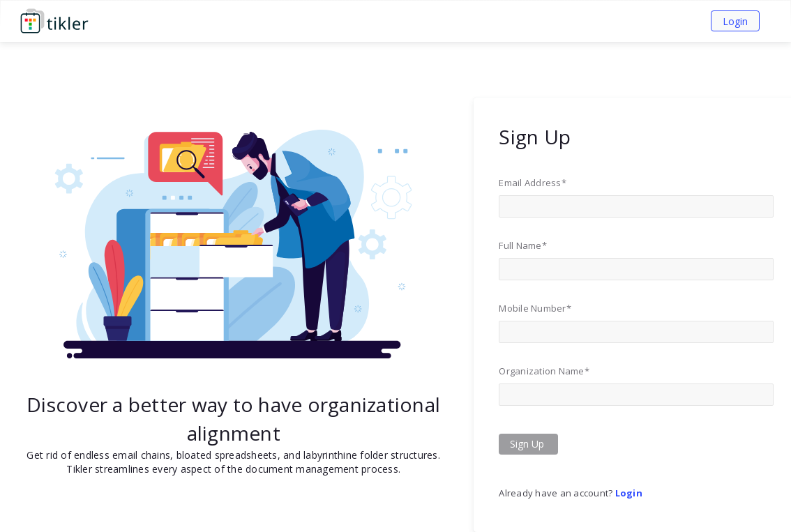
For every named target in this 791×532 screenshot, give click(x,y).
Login (735, 21)
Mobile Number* (535, 308)
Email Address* (533, 183)
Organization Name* (544, 371)
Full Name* (523, 245)
